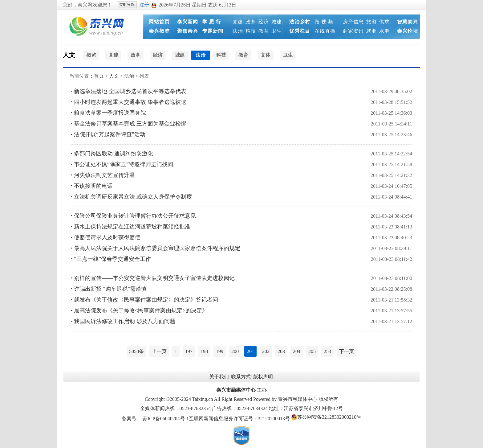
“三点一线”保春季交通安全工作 (112, 259)
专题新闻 (213, 31)
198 (204, 351)
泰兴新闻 (188, 22)
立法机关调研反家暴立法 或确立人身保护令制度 (133, 197)
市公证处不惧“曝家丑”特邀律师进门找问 (124, 164)
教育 (264, 31)
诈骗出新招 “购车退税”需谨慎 (110, 289)
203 (281, 351)
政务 (251, 22)
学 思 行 (212, 22)
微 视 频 (324, 22)
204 (297, 351)
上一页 (159, 351)
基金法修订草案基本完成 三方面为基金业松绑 (130, 124)
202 (266, 351)
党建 (238, 22)
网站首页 (159, 22)
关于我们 (219, 377)
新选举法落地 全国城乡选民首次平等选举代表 (130, 91)
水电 (384, 31)
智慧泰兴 (408, 22)
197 (189, 351)
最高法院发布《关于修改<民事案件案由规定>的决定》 (141, 310)
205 (312, 351)
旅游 (371, 22)
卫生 (277, 31)
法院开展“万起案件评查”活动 (110, 134)
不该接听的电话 (93, 186)
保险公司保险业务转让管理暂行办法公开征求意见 (135, 216)
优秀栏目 (300, 31)
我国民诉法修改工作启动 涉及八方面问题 (125, 321)
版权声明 (263, 377)
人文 (69, 55)
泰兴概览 (159, 31)
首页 (99, 76)
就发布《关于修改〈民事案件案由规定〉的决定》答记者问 (146, 300)
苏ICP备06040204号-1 (166, 419)
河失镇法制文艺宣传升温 (104, 175)
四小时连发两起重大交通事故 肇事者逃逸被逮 (130, 102)
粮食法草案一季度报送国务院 (110, 113)
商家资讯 (353, 31)
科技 (251, 31)
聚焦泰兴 (188, 31)
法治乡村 (300, 22)
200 (235, 351)
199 (220, 351)
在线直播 (325, 31)
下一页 (347, 351)
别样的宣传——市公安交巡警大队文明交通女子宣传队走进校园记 (154, 278)
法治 (238, 31)
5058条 (136, 351)
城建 (277, 22)
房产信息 (353, 22)
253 (327, 351)
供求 (384, 22)
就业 (371, 31)
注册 (144, 5)
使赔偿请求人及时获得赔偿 (107, 237)
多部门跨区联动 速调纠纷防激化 (114, 154)
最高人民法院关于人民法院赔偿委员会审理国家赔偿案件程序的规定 (157, 248)
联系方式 (241, 377)
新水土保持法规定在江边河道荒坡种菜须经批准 (132, 227)
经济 (264, 22)
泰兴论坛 (408, 31)
